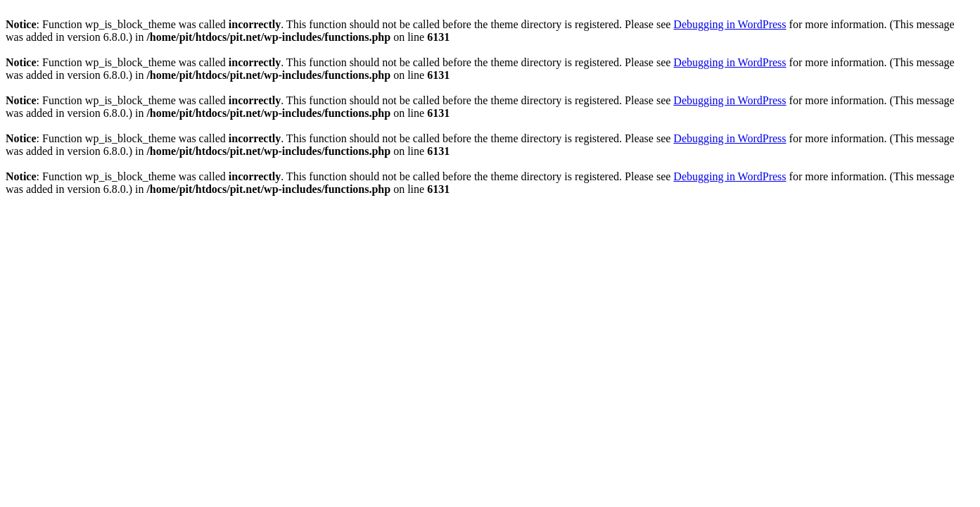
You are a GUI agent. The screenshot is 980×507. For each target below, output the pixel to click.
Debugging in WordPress (730, 24)
